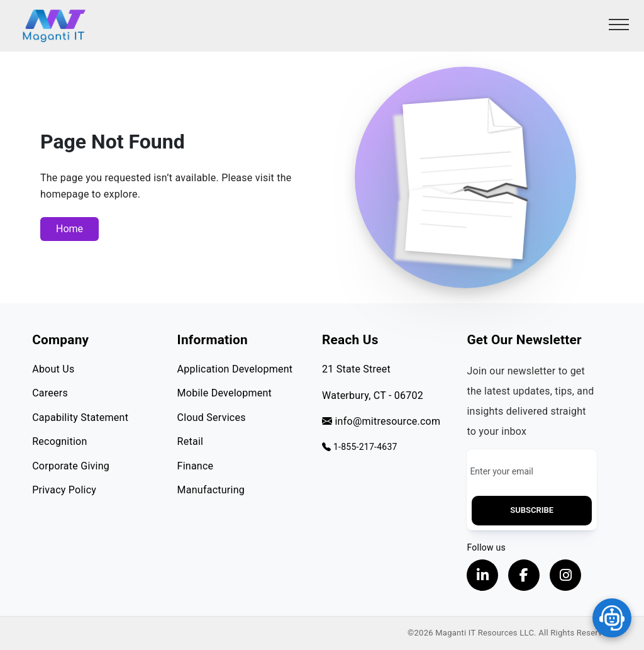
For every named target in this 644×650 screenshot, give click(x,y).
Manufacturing (211, 490)
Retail (191, 441)
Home (69, 229)
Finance (196, 466)
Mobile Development (225, 393)
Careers (50, 393)
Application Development (235, 369)
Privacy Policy (64, 490)
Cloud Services (212, 417)
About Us (53, 369)
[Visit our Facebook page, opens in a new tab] (524, 575)
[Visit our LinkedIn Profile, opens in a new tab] (482, 575)
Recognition (59, 441)
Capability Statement (80, 417)
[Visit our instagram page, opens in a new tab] (565, 575)
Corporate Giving (71, 466)
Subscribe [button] (532, 510)
